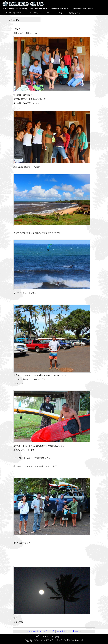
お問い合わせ (75, 13)
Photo (48, 13)
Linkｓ (45, 636)
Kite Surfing (34, 13)
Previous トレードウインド (41, 631)
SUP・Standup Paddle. (13, 13)
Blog (60, 13)
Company (55, 636)
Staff (37, 636)
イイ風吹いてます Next (68, 631)
